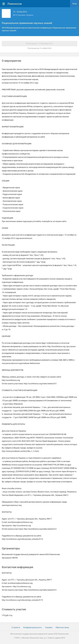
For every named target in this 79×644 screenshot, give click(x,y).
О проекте (16, 627)
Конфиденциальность (33, 627)
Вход (75, 4)
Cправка (49, 627)
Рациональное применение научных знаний (27, 23)
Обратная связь (62, 627)
